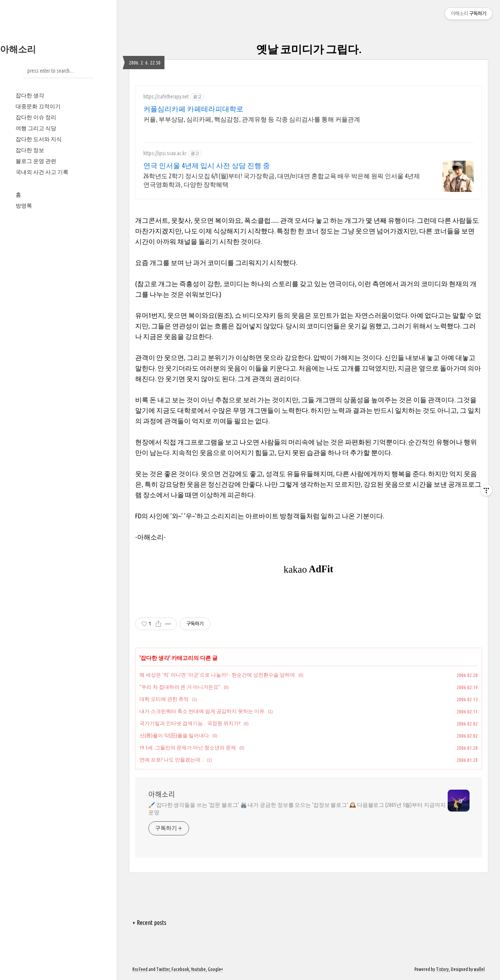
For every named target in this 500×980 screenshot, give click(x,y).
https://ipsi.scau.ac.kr (165, 153)
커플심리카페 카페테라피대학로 (193, 109)
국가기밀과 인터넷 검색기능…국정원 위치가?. (190, 723)
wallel (479, 969)
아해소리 (18, 49)
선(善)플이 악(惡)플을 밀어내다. (175, 735)
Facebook (180, 969)
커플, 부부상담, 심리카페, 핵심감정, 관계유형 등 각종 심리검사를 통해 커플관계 (252, 119)
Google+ (215, 969)
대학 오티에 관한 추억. (165, 699)
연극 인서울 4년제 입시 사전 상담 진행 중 (207, 165)
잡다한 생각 (30, 95)
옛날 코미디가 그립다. (309, 49)
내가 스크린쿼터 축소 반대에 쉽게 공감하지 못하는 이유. (203, 711)
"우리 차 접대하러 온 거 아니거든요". (180, 687)
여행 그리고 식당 (36, 128)
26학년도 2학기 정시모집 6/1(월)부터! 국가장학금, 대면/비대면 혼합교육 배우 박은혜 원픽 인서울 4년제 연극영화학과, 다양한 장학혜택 (282, 180)
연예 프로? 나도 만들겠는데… (172, 760)
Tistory (442, 969)
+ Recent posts (149, 923)
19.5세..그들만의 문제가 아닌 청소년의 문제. (188, 747)
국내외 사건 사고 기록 (42, 172)
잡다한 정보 (30, 150)
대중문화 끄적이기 (38, 106)
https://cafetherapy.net (166, 97)
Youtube (198, 969)
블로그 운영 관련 (36, 161)
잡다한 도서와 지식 (39, 139)
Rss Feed (140, 969)
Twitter (163, 969)
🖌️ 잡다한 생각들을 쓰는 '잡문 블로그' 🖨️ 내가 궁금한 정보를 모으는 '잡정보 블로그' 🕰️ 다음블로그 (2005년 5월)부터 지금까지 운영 (297, 809)
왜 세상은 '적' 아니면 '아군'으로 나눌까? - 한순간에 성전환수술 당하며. (218, 675)
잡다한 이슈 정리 (36, 117)
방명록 (24, 206)
